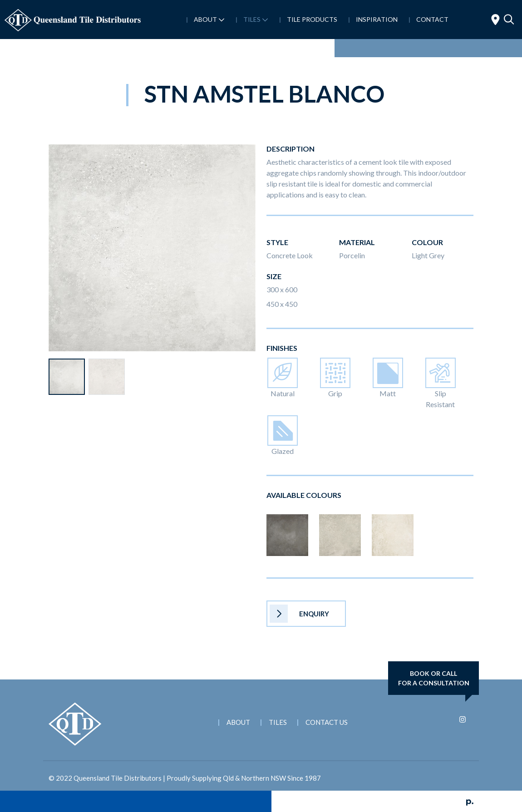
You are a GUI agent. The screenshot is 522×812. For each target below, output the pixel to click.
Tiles (278, 722)
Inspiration (376, 19)
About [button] (209, 19)
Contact (432, 19)
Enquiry (299, 614)
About (238, 722)
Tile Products (311, 19)
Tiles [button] (255, 19)
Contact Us (327, 722)
